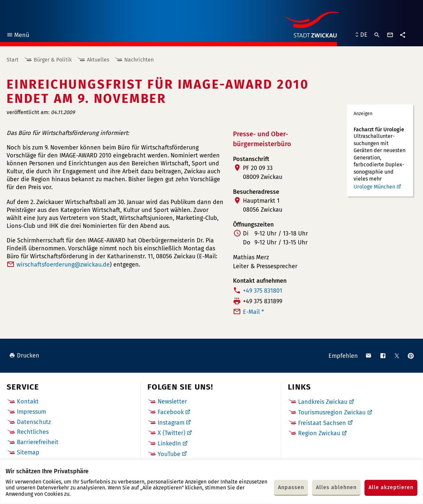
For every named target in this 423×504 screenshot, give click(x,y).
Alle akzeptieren (391, 487)
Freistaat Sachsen (322, 423)
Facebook (171, 412)
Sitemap (28, 452)
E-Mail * (253, 312)
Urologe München (374, 187)
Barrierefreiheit (38, 442)
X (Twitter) (172, 433)
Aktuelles (98, 60)
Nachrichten (139, 60)
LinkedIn (169, 443)
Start (13, 60)
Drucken (24, 356)
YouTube (169, 454)
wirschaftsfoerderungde (63, 265)
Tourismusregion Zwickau (332, 412)
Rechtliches (33, 432)
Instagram (171, 423)
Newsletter (172, 401)
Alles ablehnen (336, 487)
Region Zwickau (319, 433)
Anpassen (291, 487)
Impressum (31, 412)
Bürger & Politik (53, 60)
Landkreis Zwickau (323, 402)
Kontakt (28, 401)
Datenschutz (34, 422)
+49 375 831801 (263, 291)
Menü (18, 36)
